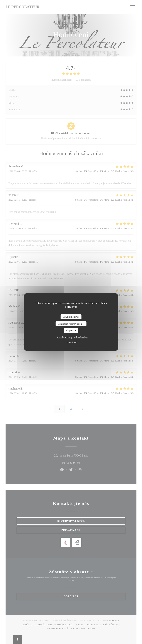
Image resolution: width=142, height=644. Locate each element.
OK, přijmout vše (71, 317)
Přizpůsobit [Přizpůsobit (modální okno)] (71, 330)
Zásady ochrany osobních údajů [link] (72, 337)
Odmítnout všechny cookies (71, 324)
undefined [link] (72, 342)
